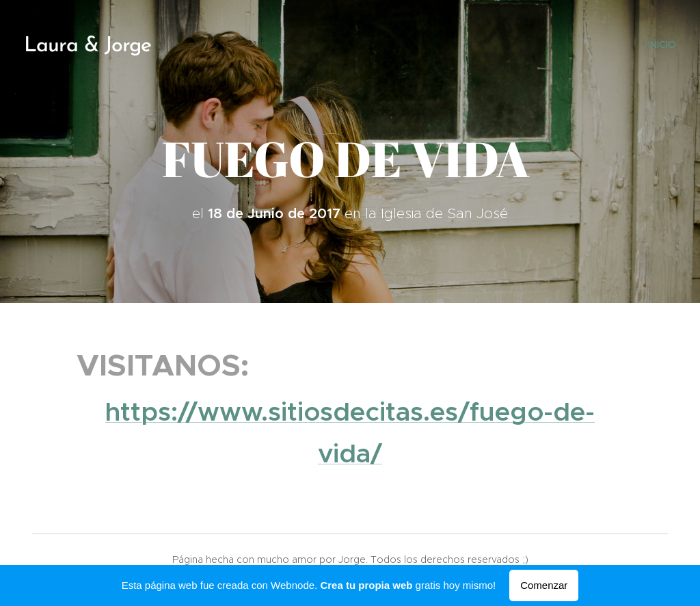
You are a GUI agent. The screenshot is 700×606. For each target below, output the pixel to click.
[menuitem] (660, 44)
